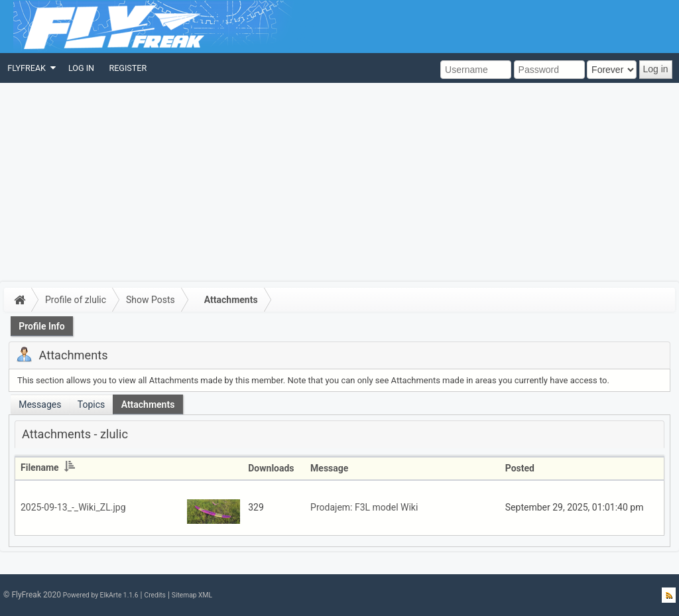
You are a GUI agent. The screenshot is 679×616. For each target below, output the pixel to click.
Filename (48, 467)
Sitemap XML (192, 595)
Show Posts (151, 300)
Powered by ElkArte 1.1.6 (101, 595)
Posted (520, 468)
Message (329, 468)
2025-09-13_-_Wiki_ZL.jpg (73, 507)
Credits (154, 595)
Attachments (231, 300)
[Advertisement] (339, 182)
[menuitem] (31, 68)
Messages (40, 404)
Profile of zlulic (76, 300)
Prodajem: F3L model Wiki (364, 507)
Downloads (271, 468)
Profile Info (42, 326)
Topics (91, 404)
